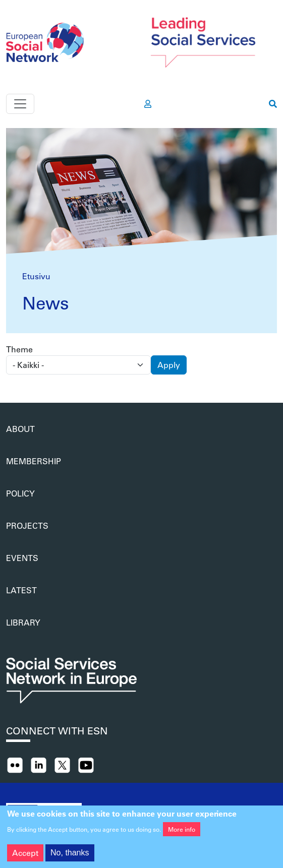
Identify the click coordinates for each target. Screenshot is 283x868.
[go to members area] (148, 104)
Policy (20, 493)
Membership (34, 461)
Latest (21, 590)
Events (22, 558)
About (20, 429)
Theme (19, 349)
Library (23, 622)
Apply (169, 365)
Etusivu (36, 276)
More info (182, 833)
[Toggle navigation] (20, 104)
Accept (25, 856)
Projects (27, 525)
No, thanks (70, 856)
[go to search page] (273, 104)
